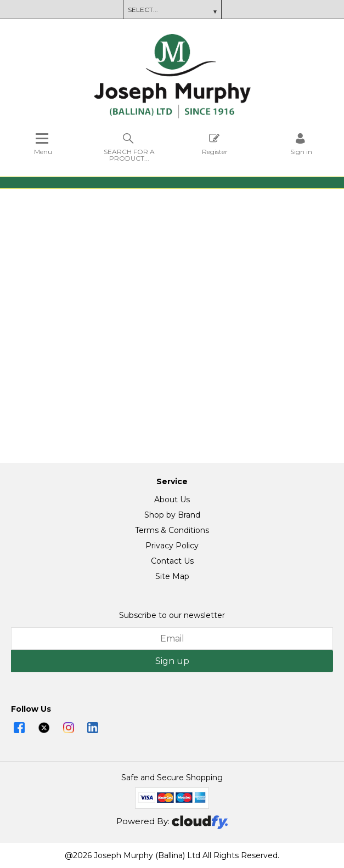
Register (215, 144)
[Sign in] (301, 144)
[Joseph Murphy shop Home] (172, 116)
